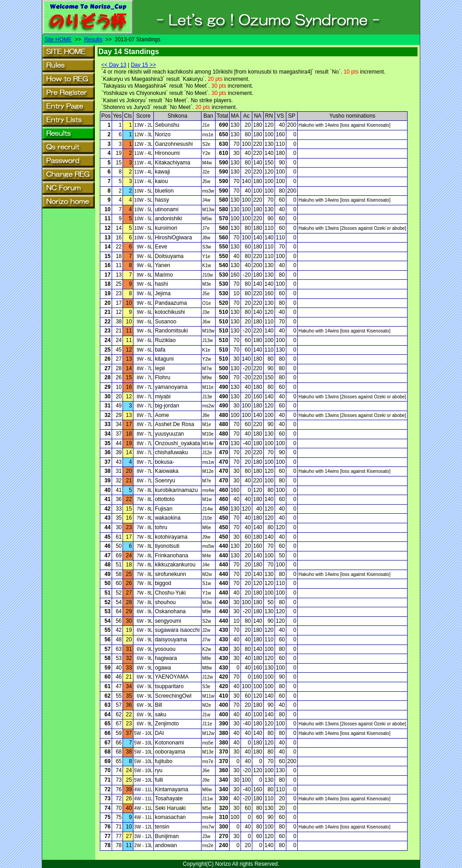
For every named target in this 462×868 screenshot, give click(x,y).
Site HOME (58, 40)
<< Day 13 (114, 65)
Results (93, 40)
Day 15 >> (143, 65)
